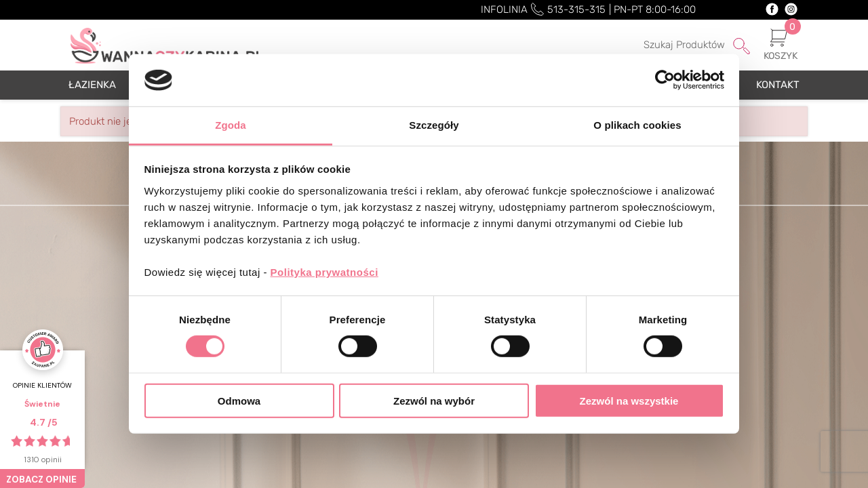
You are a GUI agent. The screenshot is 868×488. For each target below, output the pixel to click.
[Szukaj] (678, 45)
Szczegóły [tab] (434, 125)
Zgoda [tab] (231, 125)
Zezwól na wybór (434, 400)
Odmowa (239, 400)
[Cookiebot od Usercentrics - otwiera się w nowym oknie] (665, 80)
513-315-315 (576, 9)
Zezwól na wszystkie (629, 400)
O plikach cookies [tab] (637, 125)
